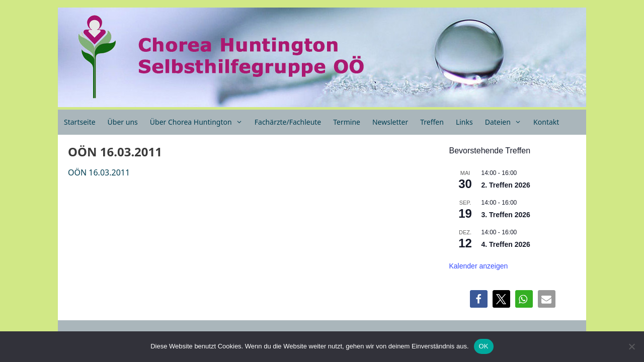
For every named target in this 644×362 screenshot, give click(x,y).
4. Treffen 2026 (506, 244)
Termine (347, 122)
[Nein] (631, 346)
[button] (479, 299)
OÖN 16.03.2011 (99, 172)
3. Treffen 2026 (506, 215)
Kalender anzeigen (479, 266)
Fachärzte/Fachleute (288, 122)
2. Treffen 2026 (506, 185)
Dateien (506, 122)
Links (464, 122)
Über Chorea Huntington (199, 122)
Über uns (123, 122)
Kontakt (546, 122)
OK (484, 346)
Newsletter (390, 122)
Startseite (80, 122)
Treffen (432, 122)
